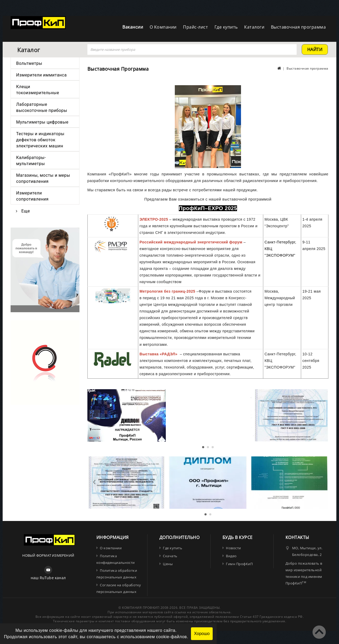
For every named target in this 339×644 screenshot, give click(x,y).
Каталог (29, 50)
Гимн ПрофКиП (239, 564)
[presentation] (94, 415)
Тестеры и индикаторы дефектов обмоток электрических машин (40, 140)
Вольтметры (29, 63)
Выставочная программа (298, 27)
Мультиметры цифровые (42, 122)
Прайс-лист (195, 27)
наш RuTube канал (48, 578)
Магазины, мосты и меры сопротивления (43, 178)
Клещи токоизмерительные (38, 90)
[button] (203, 447)
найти (315, 49)
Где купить (226, 27)
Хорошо (202, 634)
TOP (319, 632)
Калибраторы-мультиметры (31, 161)
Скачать (170, 556)
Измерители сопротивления (32, 196)
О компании (111, 548)
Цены (168, 564)
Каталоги (254, 27)
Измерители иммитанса (41, 75)
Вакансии (133, 27)
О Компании (163, 27)
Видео (231, 556)
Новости (233, 548)
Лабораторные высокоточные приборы (42, 107)
